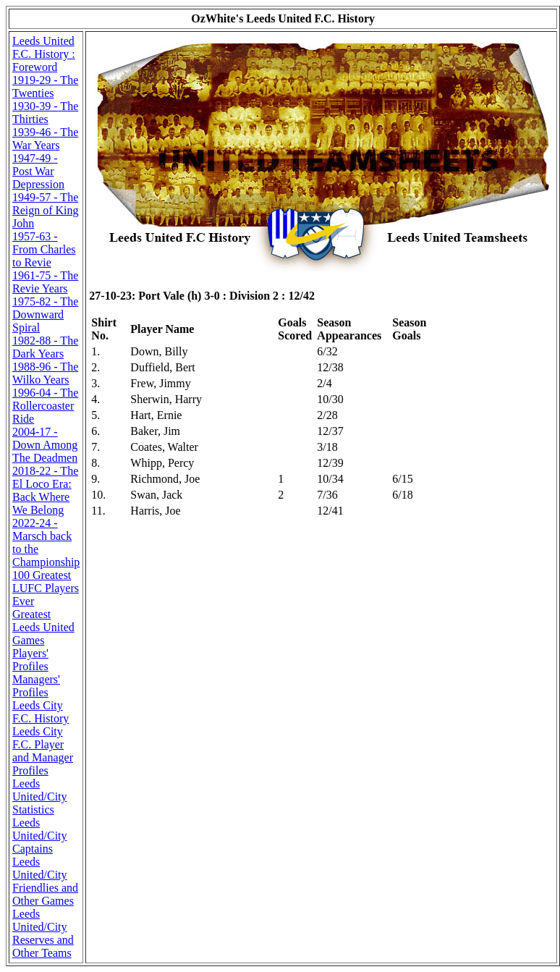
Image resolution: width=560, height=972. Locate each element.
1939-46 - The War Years (45, 139)
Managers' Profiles (36, 686)
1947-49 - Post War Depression (38, 171)
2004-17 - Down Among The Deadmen (45, 445)
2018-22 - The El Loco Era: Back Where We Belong (45, 490)
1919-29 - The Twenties (45, 86)
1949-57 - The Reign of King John (46, 210)
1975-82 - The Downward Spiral (45, 314)
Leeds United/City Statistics (40, 796)
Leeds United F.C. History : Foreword (44, 54)
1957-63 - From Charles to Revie (44, 249)
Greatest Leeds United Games (43, 627)
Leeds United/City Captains (40, 836)
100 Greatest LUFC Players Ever (46, 588)
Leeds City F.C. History (41, 712)
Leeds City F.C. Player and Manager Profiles (43, 751)
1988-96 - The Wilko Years (45, 373)
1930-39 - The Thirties (45, 113)
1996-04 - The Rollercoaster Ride (45, 406)
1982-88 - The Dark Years (45, 347)
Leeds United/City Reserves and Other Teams (43, 933)
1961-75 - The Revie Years (45, 282)
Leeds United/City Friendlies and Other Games (45, 881)
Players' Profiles (30, 660)
